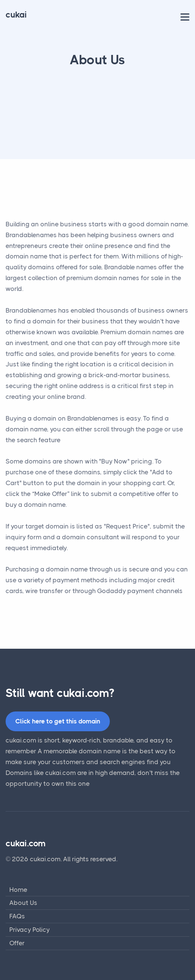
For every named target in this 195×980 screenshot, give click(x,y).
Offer (17, 943)
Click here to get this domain (58, 721)
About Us (23, 903)
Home (18, 890)
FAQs (17, 916)
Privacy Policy (30, 930)
